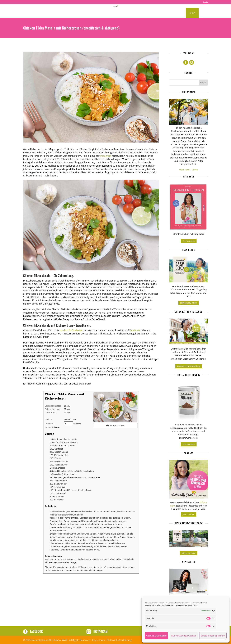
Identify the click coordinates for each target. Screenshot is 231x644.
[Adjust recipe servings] (69, 424)
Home (35, 13)
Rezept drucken (115, 425)
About (163, 13)
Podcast (76, 13)
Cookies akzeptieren (156, 636)
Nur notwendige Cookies (184, 636)
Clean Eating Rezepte (53, 13)
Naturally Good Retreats (124, 13)
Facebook (135, 330)
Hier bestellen (189, 241)
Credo (195, 170)
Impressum (99, 640)
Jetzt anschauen (189, 553)
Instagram (106, 156)
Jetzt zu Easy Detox (189, 303)
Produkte (147, 13)
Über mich (184, 170)
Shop (192, 13)
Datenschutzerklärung (119, 640)
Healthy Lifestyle (94, 13)
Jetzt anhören (189, 514)
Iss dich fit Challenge (71, 330)
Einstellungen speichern (213, 636)
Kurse (176, 13)
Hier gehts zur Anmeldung (189, 366)
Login (206, 2)
